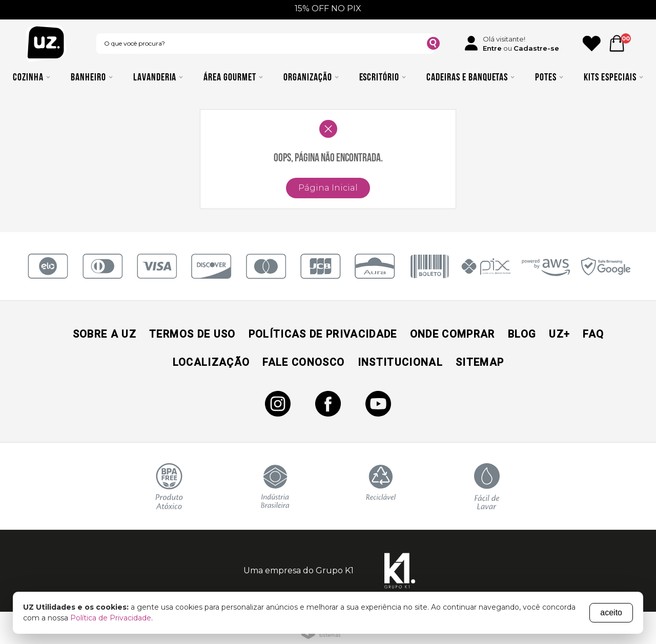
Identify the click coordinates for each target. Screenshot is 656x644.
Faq (593, 334)
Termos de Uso (192, 334)
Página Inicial (328, 188)
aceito (611, 612)
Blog (522, 334)
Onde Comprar (453, 334)
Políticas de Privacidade (323, 334)
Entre (492, 48)
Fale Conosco (303, 362)
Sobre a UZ (105, 334)
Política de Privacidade (111, 618)
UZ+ (559, 334)
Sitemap (480, 362)
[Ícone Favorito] (592, 44)
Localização (211, 362)
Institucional (400, 362)
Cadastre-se (536, 48)
